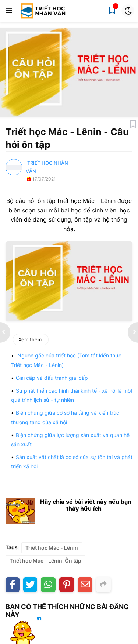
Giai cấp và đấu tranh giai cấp (52, 378)
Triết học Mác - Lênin (52, 548)
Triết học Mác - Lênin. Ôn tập (45, 561)
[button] (9, 11)
